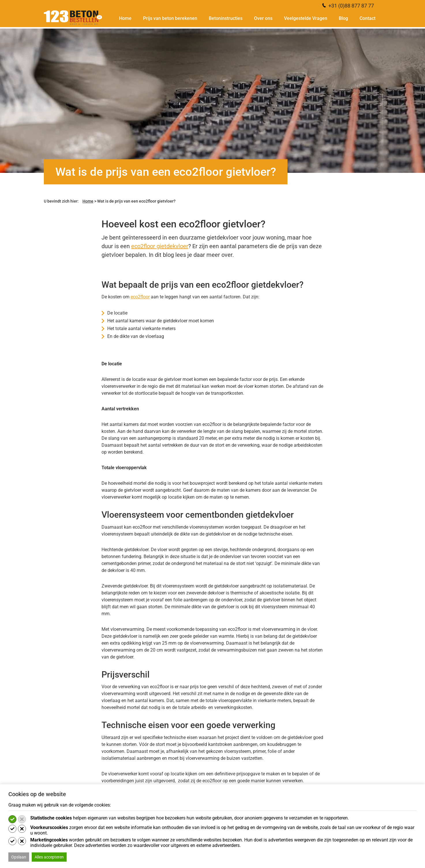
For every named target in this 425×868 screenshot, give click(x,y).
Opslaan (19, 857)
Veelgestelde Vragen (306, 18)
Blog (343, 18)
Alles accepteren (49, 857)
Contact (367, 18)
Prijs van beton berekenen (170, 18)
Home (125, 18)
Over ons (263, 18)
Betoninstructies (226, 18)
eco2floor (140, 297)
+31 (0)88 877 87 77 (348, 6)
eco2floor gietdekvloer (160, 246)
